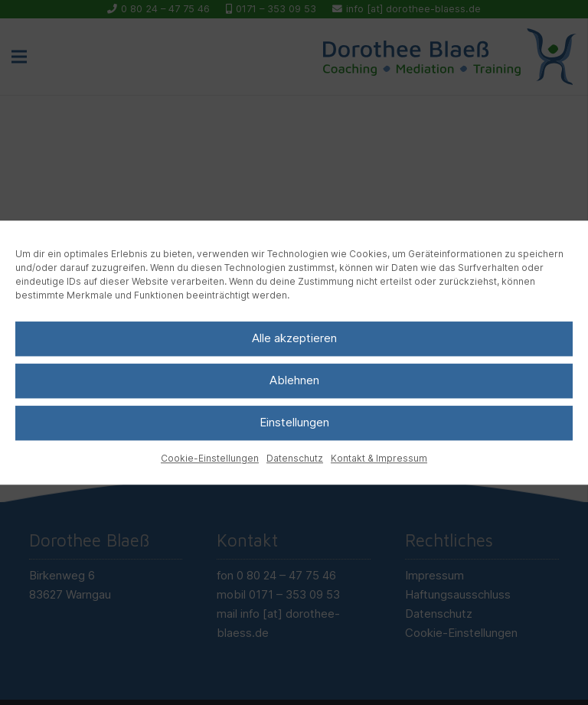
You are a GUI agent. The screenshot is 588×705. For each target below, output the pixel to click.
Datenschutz (295, 458)
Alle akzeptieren (294, 338)
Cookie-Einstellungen (210, 458)
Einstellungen (294, 422)
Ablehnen (294, 380)
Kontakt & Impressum (379, 458)
